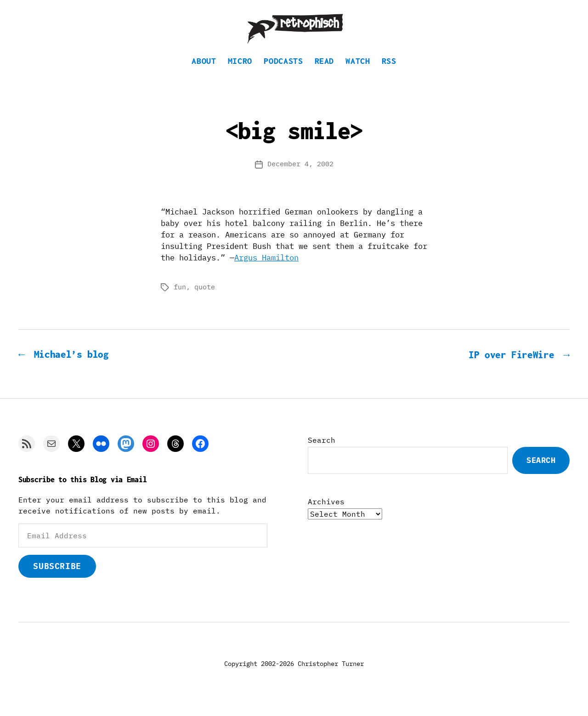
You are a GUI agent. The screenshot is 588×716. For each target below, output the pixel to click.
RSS (389, 71)
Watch (358, 71)
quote (205, 298)
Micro (240, 71)
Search (322, 451)
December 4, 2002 (300, 175)
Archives (326, 512)
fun (180, 298)
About (204, 71)
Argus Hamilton (266, 269)
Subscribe (57, 577)
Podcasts (283, 71)
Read (325, 71)
